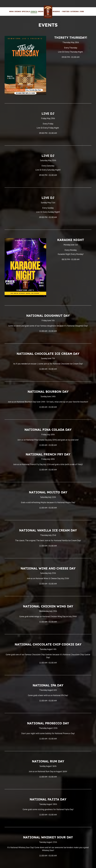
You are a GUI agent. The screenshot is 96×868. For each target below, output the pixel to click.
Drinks (18, 11)
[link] (48, 12)
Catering (74, 11)
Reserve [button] (57, 11)
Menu (11, 11)
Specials (26, 11)
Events (34, 11)
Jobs (82, 11)
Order (41, 11)
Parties (66, 11)
